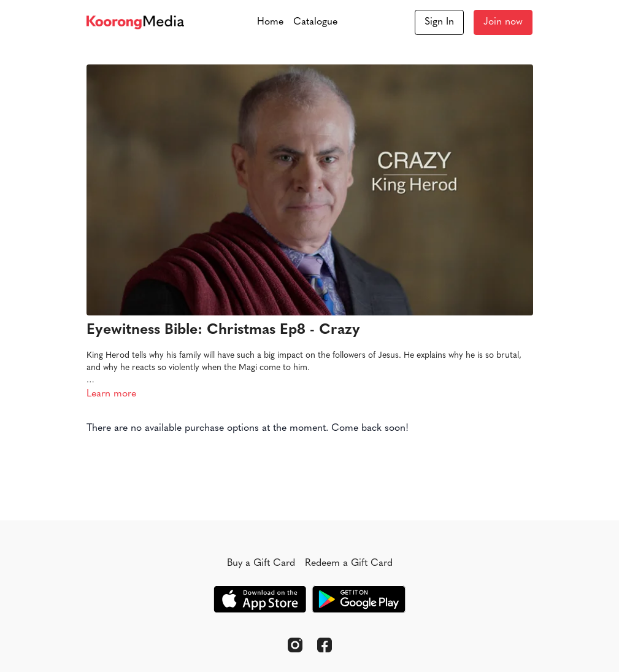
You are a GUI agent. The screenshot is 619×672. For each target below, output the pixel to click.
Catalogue (315, 22)
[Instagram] (295, 645)
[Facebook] (325, 645)
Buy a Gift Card (261, 563)
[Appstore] (260, 599)
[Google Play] (359, 599)
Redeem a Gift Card (349, 563)
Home (270, 22)
